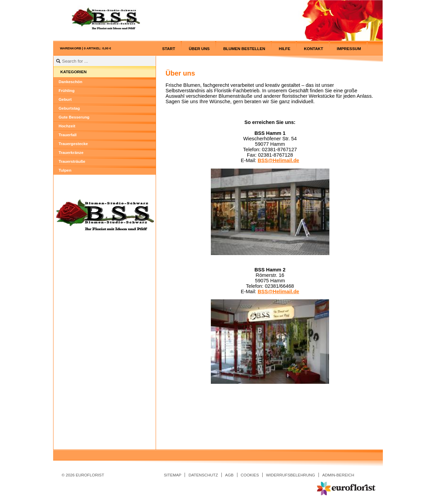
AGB (229, 475)
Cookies (250, 475)
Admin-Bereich (338, 475)
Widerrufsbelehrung (291, 475)
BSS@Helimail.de (278, 160)
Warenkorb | (85, 48)
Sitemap (173, 475)
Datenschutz (203, 475)
